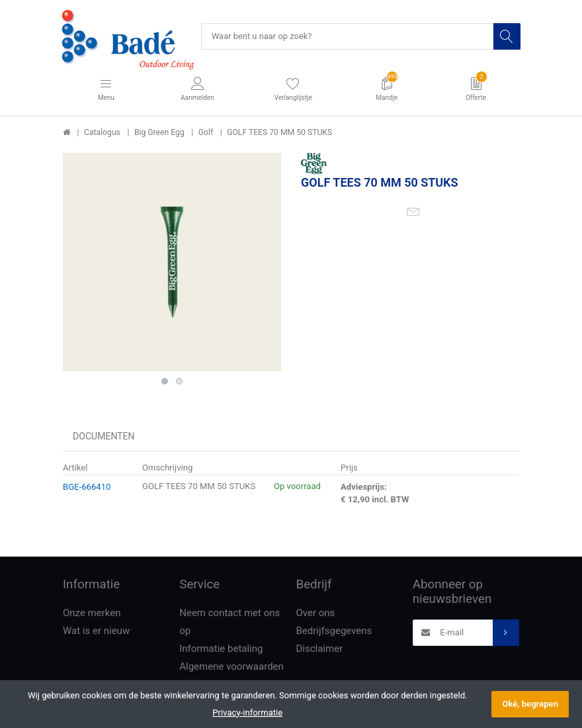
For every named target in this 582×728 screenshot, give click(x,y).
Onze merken (92, 614)
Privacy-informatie (247, 712)
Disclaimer (320, 649)
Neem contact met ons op (229, 622)
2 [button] (179, 382)
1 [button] (165, 382)
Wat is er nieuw (96, 631)
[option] (172, 263)
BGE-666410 (87, 487)
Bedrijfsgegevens (334, 631)
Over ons (316, 614)
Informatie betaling (221, 649)
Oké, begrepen (530, 704)
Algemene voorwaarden (231, 667)
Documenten (104, 437)
